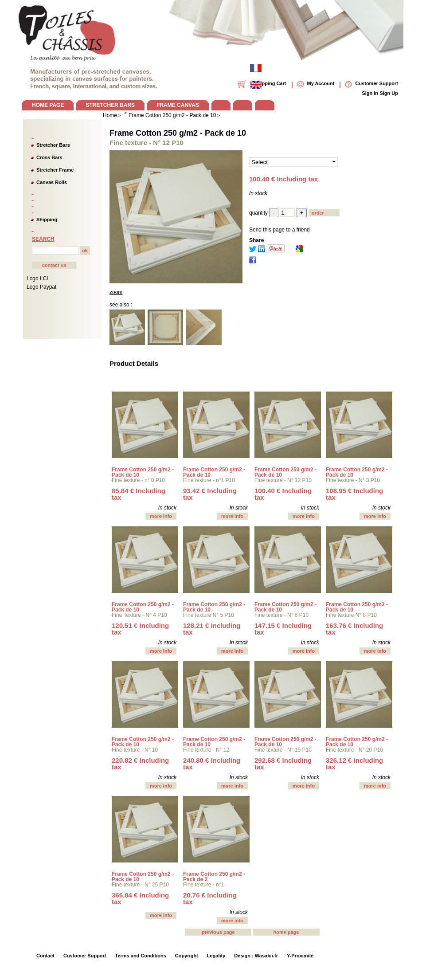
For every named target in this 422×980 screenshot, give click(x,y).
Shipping (47, 220)
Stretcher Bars (53, 145)
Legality (216, 956)
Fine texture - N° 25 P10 (140, 885)
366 (140, 898)
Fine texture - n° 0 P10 (138, 480)
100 (283, 494)
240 (212, 764)
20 (210, 898)
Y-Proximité (300, 956)
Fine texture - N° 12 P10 (283, 480)
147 (283, 629)
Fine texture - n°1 (203, 885)
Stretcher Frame (55, 170)
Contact (45, 956)
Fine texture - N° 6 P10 (281, 615)
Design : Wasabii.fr (256, 956)
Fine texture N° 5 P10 (209, 615)
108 (354, 494)
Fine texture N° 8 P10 (351, 615)
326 (354, 764)
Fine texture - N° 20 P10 (354, 750)
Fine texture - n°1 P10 (209, 480)
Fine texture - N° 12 (206, 750)
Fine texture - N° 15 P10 (283, 750)
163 (354, 629)
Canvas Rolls (52, 182)
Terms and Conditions (141, 956)
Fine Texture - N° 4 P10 (139, 615)
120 (140, 629)
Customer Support (85, 956)
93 (210, 494)
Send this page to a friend (279, 230)
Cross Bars (49, 157)
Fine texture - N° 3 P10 (353, 480)
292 (283, 764)
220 (140, 764)
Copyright (187, 956)
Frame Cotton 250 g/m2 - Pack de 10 (178, 133)
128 (212, 629)
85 (139, 494)
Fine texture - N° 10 (135, 750)
